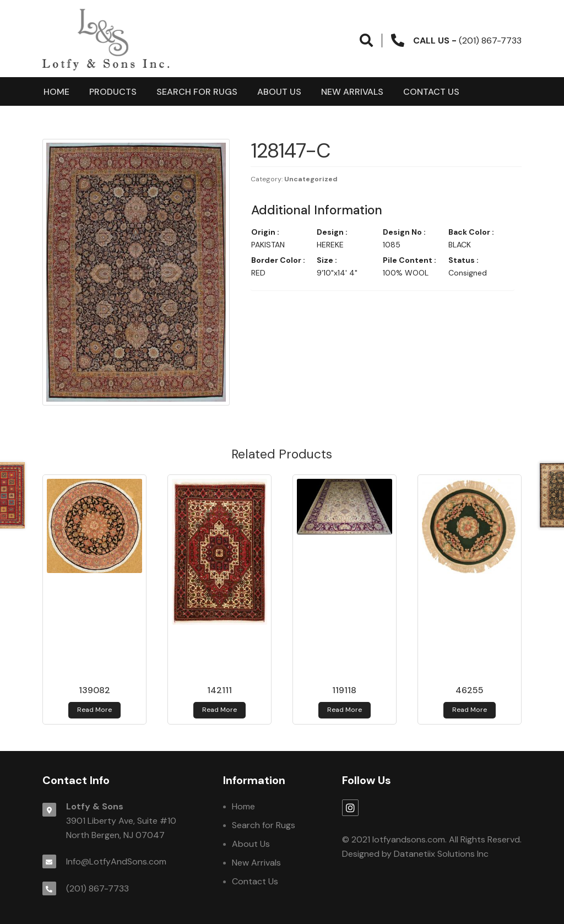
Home (56, 92)
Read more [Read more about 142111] (219, 710)
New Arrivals (352, 92)
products (113, 92)
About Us (279, 92)
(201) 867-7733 (97, 888)
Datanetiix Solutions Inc (441, 854)
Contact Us (431, 92)
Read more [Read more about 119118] (345, 710)
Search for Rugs (197, 92)
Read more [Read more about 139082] (94, 710)
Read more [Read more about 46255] (470, 710)
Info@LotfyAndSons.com (116, 861)
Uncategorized (311, 179)
